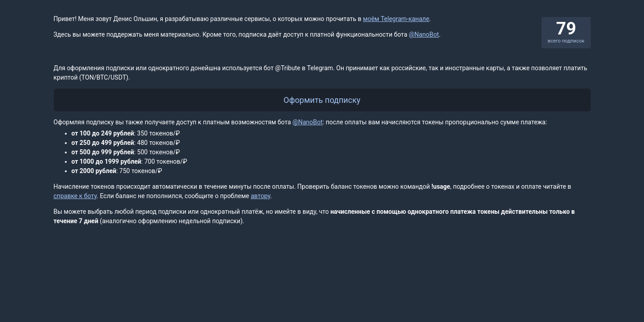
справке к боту (75, 196)
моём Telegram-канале (396, 19)
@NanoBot (424, 34)
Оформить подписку (322, 100)
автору (260, 196)
